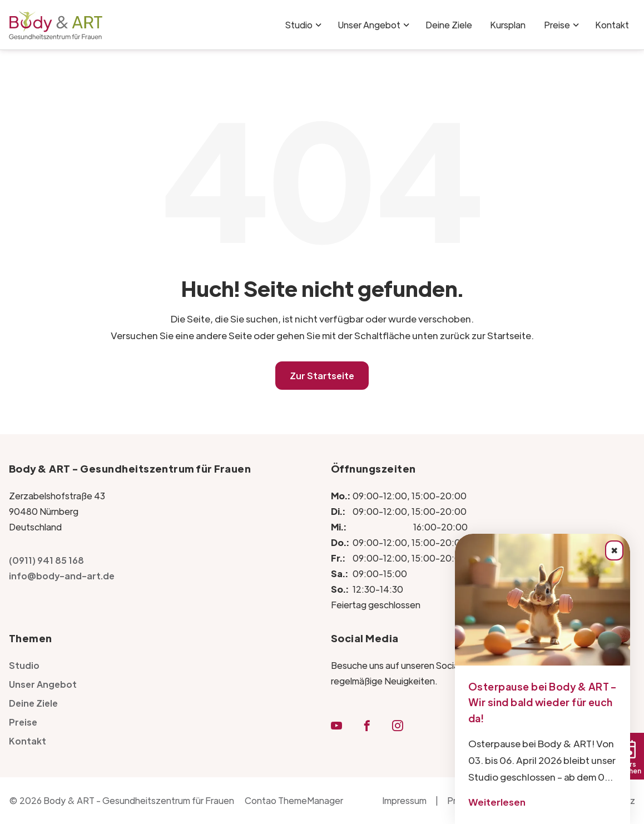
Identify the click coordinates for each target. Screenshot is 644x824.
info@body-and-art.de (62, 576)
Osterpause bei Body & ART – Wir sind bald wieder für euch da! (543, 703)
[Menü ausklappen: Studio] (319, 25)
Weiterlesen (497, 802)
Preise (557, 25)
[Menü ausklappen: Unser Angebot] (407, 25)
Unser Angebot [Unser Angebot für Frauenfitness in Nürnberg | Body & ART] (369, 25)
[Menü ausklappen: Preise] (576, 25)
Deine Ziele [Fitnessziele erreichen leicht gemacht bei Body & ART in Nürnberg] (449, 25)
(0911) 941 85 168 (46, 560)
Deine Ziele (33, 703)
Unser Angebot (43, 684)
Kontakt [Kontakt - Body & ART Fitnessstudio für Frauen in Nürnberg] (612, 25)
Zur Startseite (322, 376)
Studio (299, 25)
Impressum (404, 800)
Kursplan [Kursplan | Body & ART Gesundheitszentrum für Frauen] (508, 25)
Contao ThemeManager (294, 800)
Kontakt (28, 741)
